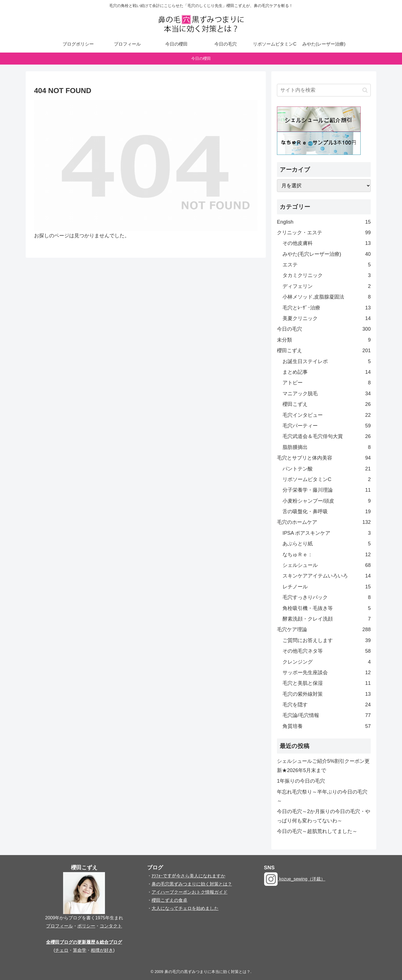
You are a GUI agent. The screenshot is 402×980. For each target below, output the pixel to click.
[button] (365, 90)
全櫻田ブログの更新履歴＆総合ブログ (84, 942)
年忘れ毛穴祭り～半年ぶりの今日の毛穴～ (322, 796)
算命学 (80, 950)
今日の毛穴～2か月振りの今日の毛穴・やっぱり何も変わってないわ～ (324, 816)
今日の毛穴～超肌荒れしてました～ (317, 831)
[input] (324, 90)
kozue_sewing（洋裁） (295, 879)
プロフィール (59, 926)
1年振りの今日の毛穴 (301, 781)
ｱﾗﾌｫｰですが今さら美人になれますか (188, 876)
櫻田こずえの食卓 (169, 900)
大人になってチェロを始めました (185, 908)
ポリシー (86, 926)
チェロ (62, 950)
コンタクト (111, 926)
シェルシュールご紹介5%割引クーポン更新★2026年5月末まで (323, 766)
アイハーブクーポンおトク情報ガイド (190, 892)
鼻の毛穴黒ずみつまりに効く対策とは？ (192, 884)
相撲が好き (102, 950)
